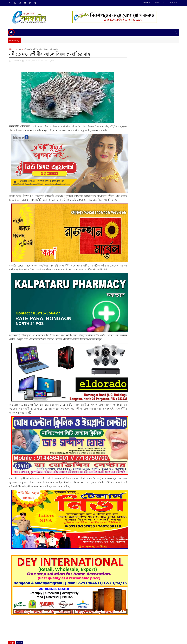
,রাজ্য (53, 61)
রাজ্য (20, 49)
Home (146, 3)
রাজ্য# (20, 628)
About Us (159, 3)
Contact (173, 3)
